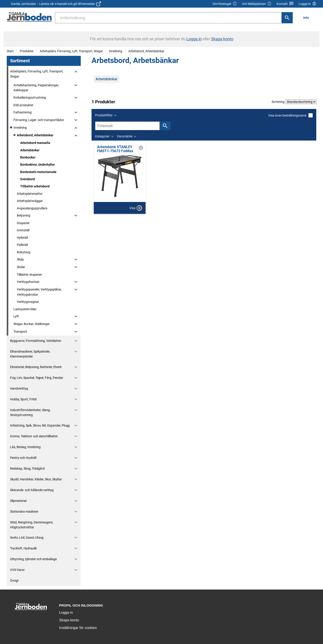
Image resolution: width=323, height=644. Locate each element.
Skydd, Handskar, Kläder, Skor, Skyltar (36, 479)
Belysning (24, 215)
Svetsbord (27, 179)
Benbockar (28, 157)
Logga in (66, 613)
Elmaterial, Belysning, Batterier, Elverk (36, 367)
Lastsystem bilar (25, 309)
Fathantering (23, 112)
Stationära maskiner (24, 512)
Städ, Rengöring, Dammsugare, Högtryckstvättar (32, 525)
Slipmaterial (18, 501)
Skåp (20, 259)
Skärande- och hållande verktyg (32, 490)
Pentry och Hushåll (23, 458)
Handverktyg (19, 388)
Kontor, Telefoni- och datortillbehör (34, 436)
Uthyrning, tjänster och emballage (33, 559)
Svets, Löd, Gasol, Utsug (27, 538)
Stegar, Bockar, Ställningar (32, 324)
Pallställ (22, 245)
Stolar (21, 267)
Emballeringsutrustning (30, 98)
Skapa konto (69, 620)
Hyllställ (22, 238)
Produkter (27, 51)
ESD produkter (23, 105)
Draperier (23, 223)
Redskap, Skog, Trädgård (27, 468)
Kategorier (102, 136)
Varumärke (125, 136)
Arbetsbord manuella (35, 143)
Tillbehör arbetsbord (35, 186)
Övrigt (14, 581)
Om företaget (225, 4)
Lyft (16, 316)
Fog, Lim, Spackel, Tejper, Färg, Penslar (37, 378)
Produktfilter (104, 115)
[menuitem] (307, 18)
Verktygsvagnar (28, 302)
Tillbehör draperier (29, 275)
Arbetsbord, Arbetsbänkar (146, 51)
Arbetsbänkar (30, 150)
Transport (20, 332)
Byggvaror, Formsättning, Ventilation (36, 341)
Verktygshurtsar (28, 282)
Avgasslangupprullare (32, 208)
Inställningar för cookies (78, 628)
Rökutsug (24, 252)
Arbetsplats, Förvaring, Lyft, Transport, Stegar (71, 51)
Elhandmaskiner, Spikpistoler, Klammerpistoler (30, 354)
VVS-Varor (17, 570)
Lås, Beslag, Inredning (25, 447)
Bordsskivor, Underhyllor (37, 165)
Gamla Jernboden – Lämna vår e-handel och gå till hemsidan (56, 4)
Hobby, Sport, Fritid (23, 399)
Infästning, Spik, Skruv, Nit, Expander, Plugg (40, 425)
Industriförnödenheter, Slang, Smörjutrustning (30, 412)
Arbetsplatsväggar (30, 201)
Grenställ (23, 230)
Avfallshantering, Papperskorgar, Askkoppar (36, 88)
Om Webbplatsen (257, 4)
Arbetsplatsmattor (30, 194)
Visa (136, 208)
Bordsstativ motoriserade (38, 172)
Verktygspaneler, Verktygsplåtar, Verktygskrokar (39, 292)
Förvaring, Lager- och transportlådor (39, 120)
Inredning (116, 51)
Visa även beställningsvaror (290, 115)
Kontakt (285, 4)
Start (10, 51)
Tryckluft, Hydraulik (23, 548)
